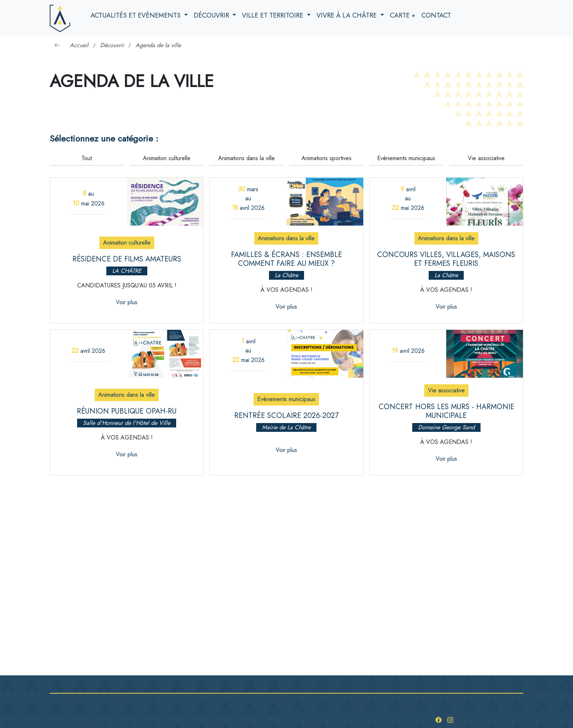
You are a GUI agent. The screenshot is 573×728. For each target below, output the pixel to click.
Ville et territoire (274, 15)
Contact (436, 15)
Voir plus (127, 302)
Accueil (79, 45)
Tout (87, 158)
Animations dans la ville (246, 158)
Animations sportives (327, 158)
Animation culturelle (167, 158)
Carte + (403, 15)
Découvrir (212, 15)
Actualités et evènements (136, 15)
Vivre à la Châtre (348, 15)
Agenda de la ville (158, 45)
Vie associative (486, 158)
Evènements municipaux (406, 158)
